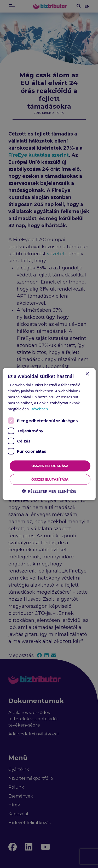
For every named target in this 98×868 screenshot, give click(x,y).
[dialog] (49, 434)
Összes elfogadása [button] (50, 466)
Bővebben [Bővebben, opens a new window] (39, 409)
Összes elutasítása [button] (50, 479)
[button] (49, 491)
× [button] (87, 374)
